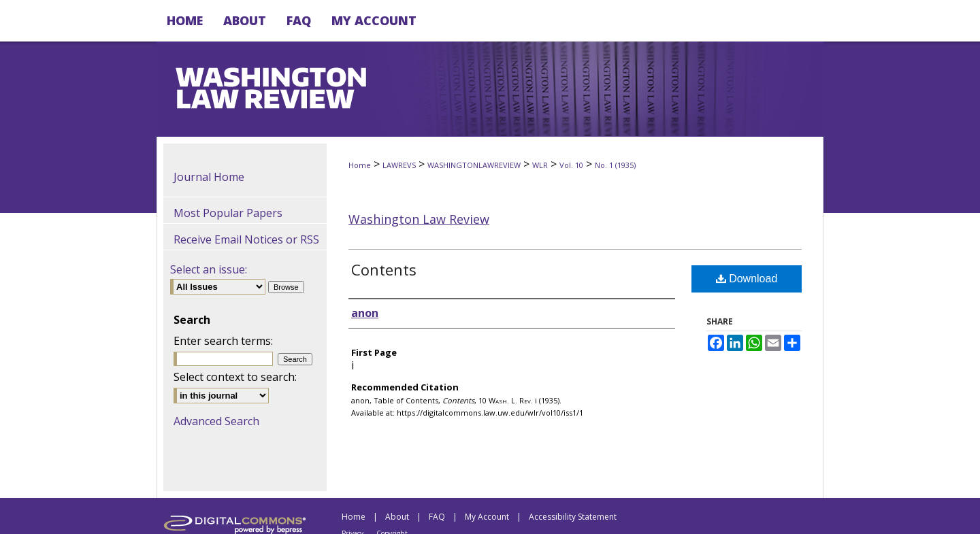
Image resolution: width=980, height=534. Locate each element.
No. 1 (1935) (615, 165)
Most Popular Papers (228, 213)
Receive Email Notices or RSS (246, 239)
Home (360, 165)
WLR (540, 165)
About (397, 517)
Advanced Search (216, 421)
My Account (487, 517)
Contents (384, 269)
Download (747, 279)
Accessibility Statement (573, 517)
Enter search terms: (223, 341)
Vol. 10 (571, 165)
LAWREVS (399, 165)
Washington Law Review (419, 219)
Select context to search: (235, 377)
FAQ (437, 517)
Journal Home (209, 177)
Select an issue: (209, 269)
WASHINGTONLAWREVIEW (474, 165)
